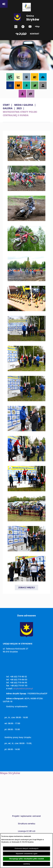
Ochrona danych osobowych (26, 848)
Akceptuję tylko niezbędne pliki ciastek (26, 859)
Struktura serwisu (27, 824)
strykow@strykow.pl (23, 688)
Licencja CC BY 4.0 (27, 831)
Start (6, 105)
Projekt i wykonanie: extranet (26, 816)
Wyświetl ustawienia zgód (27, 854)
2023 (19, 108)
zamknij (26, 864)
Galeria (8, 108)
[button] (26, 160)
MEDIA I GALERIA (24, 105)
